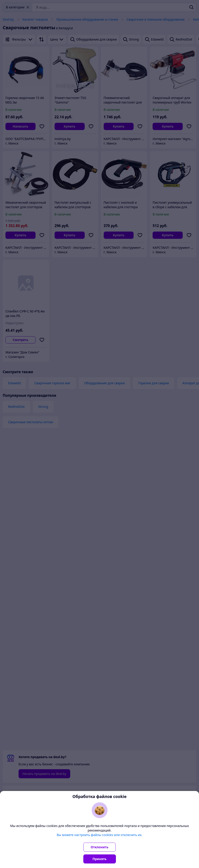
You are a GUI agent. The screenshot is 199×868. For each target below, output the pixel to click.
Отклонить (100, 847)
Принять (100, 859)
